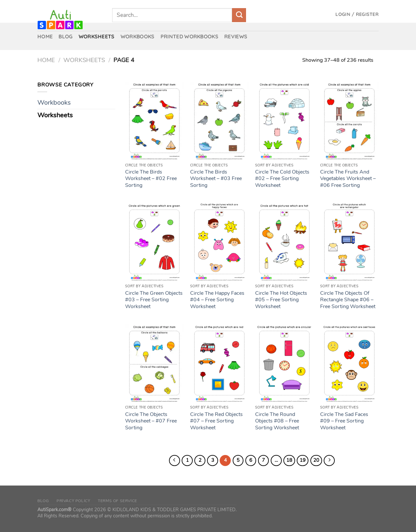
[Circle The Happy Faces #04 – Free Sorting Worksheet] (219, 242)
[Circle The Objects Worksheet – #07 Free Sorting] (154, 363)
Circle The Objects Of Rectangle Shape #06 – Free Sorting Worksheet (348, 300)
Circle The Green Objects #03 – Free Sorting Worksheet (154, 300)
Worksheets (84, 60)
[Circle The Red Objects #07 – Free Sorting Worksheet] (219, 363)
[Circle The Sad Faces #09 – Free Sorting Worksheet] (349, 363)
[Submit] (239, 15)
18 (289, 460)
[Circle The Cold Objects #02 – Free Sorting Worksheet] (284, 121)
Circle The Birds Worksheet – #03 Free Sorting (216, 179)
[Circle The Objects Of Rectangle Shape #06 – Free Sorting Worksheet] (349, 242)
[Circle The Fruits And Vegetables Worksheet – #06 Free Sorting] (349, 121)
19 (303, 460)
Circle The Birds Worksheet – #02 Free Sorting (151, 179)
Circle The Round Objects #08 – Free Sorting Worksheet (277, 421)
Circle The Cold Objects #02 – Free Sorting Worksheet (282, 179)
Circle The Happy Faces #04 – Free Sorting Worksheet (217, 300)
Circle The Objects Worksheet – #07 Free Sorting (151, 421)
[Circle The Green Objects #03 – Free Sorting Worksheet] (154, 242)
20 (316, 460)
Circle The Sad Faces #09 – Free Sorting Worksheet (344, 421)
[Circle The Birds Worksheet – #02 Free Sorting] (154, 121)
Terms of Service (117, 501)
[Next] (329, 461)
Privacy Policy (73, 501)
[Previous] (175, 461)
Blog (43, 501)
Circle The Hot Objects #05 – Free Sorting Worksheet (281, 300)
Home (46, 60)
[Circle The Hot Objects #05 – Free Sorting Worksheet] (284, 242)
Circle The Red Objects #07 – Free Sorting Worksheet (216, 421)
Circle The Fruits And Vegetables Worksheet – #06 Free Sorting (348, 179)
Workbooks (54, 103)
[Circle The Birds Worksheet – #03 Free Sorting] (219, 121)
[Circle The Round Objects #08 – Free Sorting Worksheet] (284, 363)
